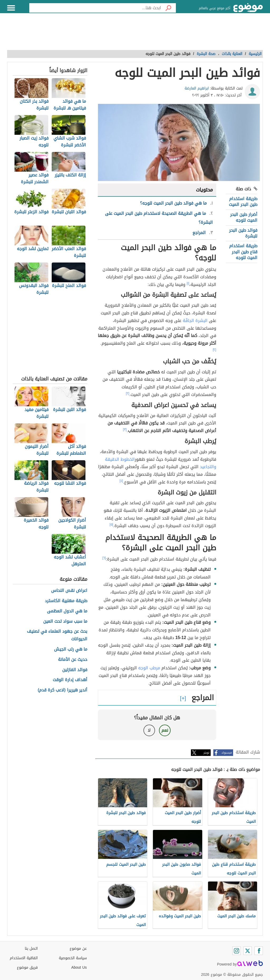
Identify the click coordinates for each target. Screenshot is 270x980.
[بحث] (168, 8)
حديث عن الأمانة (73, 660)
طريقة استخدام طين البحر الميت (243, 202)
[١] (188, 283)
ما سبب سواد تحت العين (65, 622)
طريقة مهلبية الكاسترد (66, 601)
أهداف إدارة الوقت (70, 680)
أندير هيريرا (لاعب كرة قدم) (62, 690)
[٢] (214, 350)
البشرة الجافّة (195, 321)
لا (149, 730)
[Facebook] (259, 951)
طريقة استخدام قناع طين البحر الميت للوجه (243, 252)
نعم (165, 730)
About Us (79, 967)
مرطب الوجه (149, 668)
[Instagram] (237, 951)
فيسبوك (227, 753)
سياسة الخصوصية (73, 958)
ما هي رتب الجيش (71, 649)
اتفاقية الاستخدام (24, 958)
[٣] (125, 429)
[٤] (121, 481)
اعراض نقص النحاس (69, 591)
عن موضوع (78, 949)
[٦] (104, 558)
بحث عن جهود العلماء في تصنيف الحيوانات (57, 635)
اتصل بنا (31, 949)
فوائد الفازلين (75, 670)
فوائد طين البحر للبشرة (243, 233)
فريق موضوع (27, 967)
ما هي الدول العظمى (67, 611)
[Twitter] (248, 951)
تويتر (206, 753)
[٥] (112, 524)
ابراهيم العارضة (197, 88)
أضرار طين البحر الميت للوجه (244, 217)
